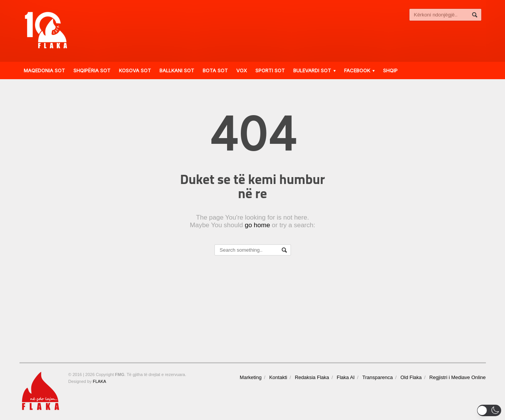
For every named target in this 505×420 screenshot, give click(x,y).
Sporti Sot (270, 70)
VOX (242, 70)
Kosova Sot (135, 70)
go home (257, 225)
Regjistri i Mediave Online (457, 377)
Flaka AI (346, 377)
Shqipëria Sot (92, 70)
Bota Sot (215, 70)
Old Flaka (411, 377)
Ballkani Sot (177, 70)
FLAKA (100, 381)
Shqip (390, 70)
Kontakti (278, 377)
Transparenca (378, 377)
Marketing (251, 377)
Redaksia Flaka (312, 377)
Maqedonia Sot (44, 70)
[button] (489, 410)
